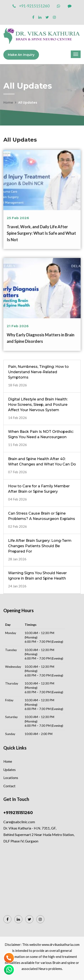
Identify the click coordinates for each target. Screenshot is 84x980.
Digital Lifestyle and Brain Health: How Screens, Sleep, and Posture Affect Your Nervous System (38, 405)
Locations (11, 778)
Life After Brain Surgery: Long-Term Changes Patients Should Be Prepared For (40, 546)
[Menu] (76, 54)
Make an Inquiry (21, 55)
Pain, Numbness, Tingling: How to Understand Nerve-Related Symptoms (38, 372)
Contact (9, 786)
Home (8, 103)
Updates (10, 770)
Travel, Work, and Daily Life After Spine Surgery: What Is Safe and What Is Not (41, 233)
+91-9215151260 (31, 6)
